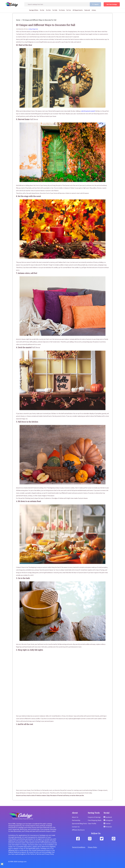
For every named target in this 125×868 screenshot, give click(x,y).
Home (18, 20)
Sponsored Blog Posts (79, 823)
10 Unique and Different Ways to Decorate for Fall (39, 20)
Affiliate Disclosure (78, 830)
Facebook (108, 817)
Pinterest (108, 827)
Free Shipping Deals (95, 820)
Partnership (76, 820)
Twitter (107, 823)
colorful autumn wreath (88, 111)
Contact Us (76, 827)
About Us (75, 817)
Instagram (108, 820)
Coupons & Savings (94, 817)
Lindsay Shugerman (33, 29)
